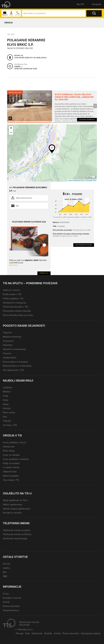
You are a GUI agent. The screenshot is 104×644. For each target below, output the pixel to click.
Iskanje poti (9, 446)
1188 (5, 576)
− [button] (11, 133)
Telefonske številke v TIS (15, 307)
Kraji (28, 633)
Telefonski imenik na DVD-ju (17, 534)
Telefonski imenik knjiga (15, 538)
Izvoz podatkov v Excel (14, 442)
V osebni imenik (11, 467)
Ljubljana (7, 387)
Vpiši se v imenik (11, 290)
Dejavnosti (37, 633)
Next (95, 106)
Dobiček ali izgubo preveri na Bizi (65, 236)
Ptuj (5, 417)
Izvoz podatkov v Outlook (16, 459)
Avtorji (6, 602)
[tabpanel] (52, 106)
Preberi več (44, 273)
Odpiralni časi (10, 472)
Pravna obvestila (11, 606)
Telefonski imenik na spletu (17, 530)
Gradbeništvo (10, 358)
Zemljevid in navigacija (14, 303)
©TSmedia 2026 (90, 180)
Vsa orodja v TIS (11, 480)
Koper (6, 404)
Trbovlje (7, 421)
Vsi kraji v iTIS (10, 425)
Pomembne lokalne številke (17, 311)
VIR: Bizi (11, 34)
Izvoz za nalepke (11, 455)
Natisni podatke (11, 476)
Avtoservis (8, 341)
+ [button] (11, 128)
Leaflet (70, 180)
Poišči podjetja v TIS (13, 298)
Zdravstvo (8, 345)
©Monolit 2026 (79, 180)
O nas (6, 594)
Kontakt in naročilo (12, 513)
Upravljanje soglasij (91, 633)
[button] (8, 4)
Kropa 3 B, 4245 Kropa (19, 57)
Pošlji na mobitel (11, 463)
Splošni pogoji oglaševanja (16, 509)
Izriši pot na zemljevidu (36, 58)
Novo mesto (9, 412)
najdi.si (6, 568)
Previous (9, 106)
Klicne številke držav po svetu (18, 315)
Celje (6, 396)
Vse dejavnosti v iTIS (13, 370)
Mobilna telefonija (12, 337)
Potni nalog (9, 451)
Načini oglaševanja (12, 504)
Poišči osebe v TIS (12, 294)
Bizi (17, 206)
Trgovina (7, 333)
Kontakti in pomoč (12, 598)
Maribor (7, 392)
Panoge (20, 633)
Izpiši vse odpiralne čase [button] (26, 69)
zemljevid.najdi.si (24, 198)
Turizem (7, 353)
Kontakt (48, 633)
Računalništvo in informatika (17, 366)
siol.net (7, 564)
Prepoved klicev (11, 610)
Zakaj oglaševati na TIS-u (15, 500)
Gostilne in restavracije (14, 349)
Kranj (6, 400)
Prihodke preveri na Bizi (82, 230)
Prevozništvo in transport (15, 362)
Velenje (7, 408)
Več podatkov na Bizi (84, 245)
